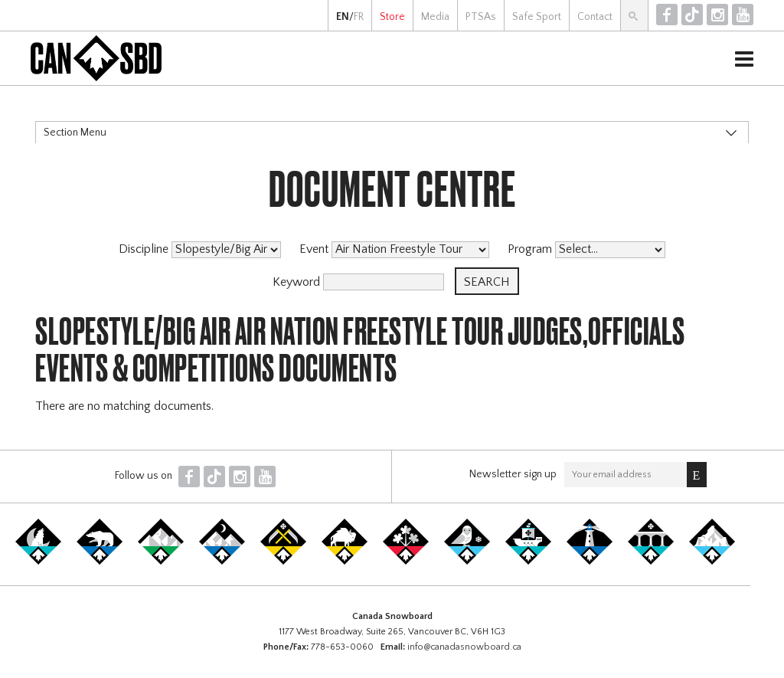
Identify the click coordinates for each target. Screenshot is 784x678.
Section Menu (75, 133)
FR (359, 17)
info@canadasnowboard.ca (464, 647)
